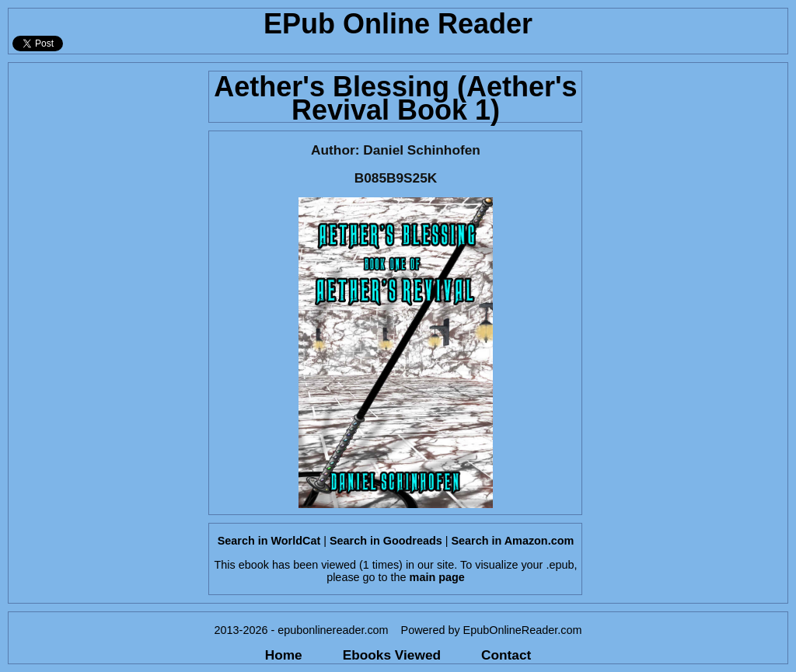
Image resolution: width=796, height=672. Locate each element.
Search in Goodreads (386, 541)
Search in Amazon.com (512, 541)
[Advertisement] (104, 296)
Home (284, 655)
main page (437, 577)
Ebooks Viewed (392, 655)
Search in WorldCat (269, 541)
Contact (506, 655)
